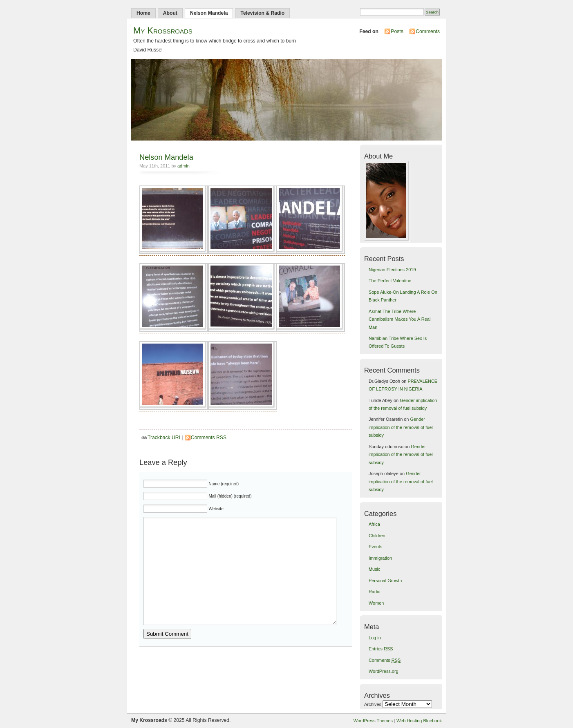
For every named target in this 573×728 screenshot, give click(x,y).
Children (377, 536)
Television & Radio (262, 13)
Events (375, 547)
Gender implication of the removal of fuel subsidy (401, 427)
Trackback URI (164, 438)
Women (376, 603)
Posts (397, 31)
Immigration (380, 558)
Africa (374, 524)
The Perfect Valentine (390, 281)
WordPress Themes (373, 721)
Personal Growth (385, 581)
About (170, 13)
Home (143, 13)
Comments (428, 31)
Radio (375, 592)
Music (375, 569)
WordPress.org (384, 671)
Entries (381, 649)
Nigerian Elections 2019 (392, 270)
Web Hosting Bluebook (419, 721)
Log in (375, 638)
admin (184, 166)
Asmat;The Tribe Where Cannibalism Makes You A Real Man (400, 319)
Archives (373, 704)
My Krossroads (163, 30)
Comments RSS (209, 438)
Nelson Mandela (209, 13)
